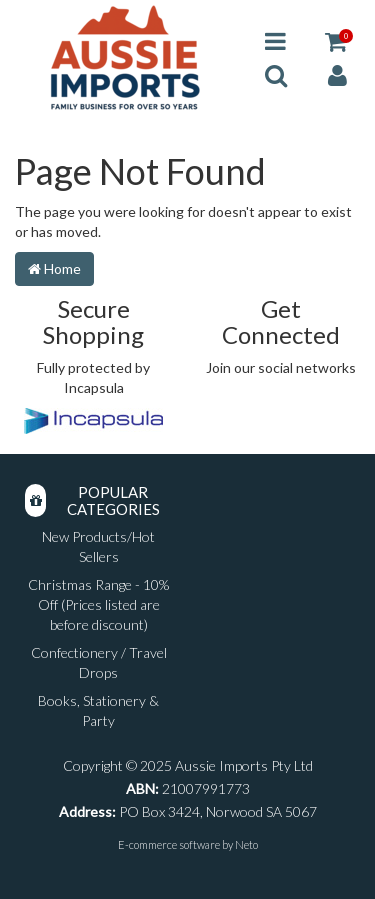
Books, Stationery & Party (98, 710)
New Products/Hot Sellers (98, 546)
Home (54, 268)
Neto (246, 844)
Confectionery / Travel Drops (99, 662)
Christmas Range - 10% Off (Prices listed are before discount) (98, 604)
